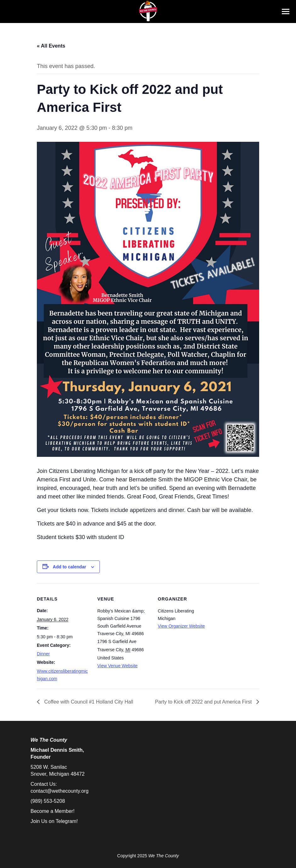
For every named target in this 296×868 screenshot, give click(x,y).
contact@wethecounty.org (60, 791)
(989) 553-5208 (48, 801)
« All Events (51, 46)
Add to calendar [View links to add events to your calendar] (70, 567)
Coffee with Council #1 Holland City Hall (88, 702)
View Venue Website (117, 666)
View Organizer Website (181, 626)
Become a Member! (53, 811)
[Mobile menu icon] (286, 11)
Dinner (43, 654)
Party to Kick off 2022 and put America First (204, 702)
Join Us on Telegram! (54, 821)
